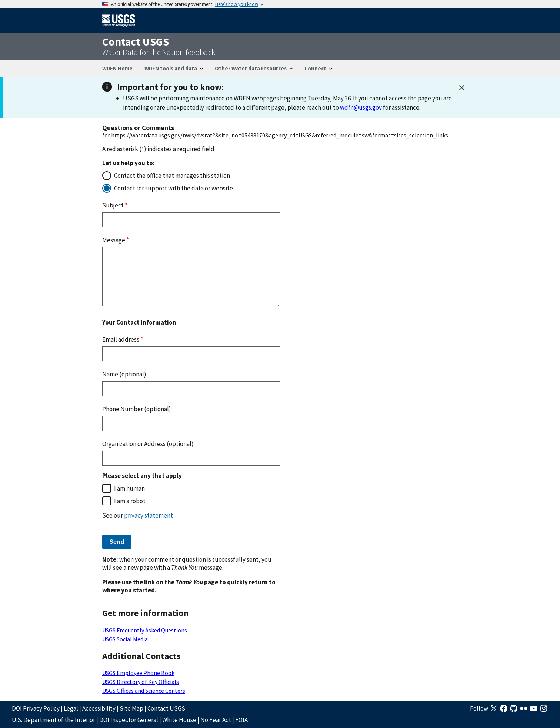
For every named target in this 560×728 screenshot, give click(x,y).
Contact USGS (166, 708)
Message (116, 240)
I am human (129, 488)
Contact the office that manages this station (172, 176)
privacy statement (149, 515)
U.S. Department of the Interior (54, 720)
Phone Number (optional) (137, 409)
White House (179, 720)
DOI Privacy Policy (36, 708)
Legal (71, 708)
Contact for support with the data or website (174, 188)
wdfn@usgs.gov (361, 107)
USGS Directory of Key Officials (141, 682)
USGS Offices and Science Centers (144, 691)
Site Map (131, 708)
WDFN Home (117, 68)
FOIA (241, 720)
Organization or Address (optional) (148, 444)
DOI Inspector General (129, 720)
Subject (115, 205)
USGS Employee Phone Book (138, 673)
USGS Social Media (125, 639)
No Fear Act (216, 720)
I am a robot (130, 501)
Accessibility (99, 708)
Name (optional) (124, 374)
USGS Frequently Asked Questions (145, 630)
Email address (123, 339)
